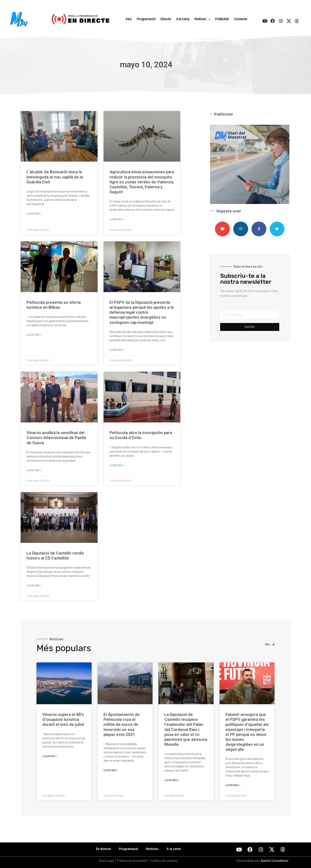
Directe (166, 19)
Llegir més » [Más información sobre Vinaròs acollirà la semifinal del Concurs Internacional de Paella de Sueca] (34, 470)
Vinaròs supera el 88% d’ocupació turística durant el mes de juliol (63, 719)
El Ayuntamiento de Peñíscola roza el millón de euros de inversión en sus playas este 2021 (122, 725)
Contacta (240, 19)
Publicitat (222, 19)
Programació (146, 19)
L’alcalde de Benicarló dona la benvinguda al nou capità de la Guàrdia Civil (55, 177)
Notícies (202, 19)
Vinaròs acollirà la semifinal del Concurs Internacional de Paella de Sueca (56, 438)
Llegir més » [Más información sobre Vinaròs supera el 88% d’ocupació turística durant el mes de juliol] (50, 756)
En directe (104, 849)
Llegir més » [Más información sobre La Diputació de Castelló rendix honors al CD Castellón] (34, 586)
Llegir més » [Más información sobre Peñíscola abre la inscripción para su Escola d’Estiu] (117, 465)
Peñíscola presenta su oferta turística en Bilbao (54, 305)
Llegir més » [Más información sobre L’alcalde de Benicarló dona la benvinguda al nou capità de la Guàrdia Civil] (34, 214)
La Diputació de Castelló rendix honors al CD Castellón (55, 556)
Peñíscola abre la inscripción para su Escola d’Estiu (141, 435)
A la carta (183, 19)
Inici (129, 19)
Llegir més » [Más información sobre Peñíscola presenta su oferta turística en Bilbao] (34, 335)
